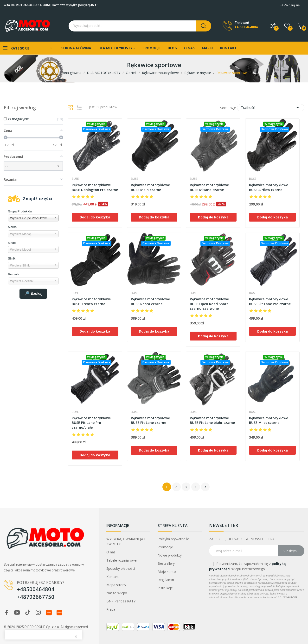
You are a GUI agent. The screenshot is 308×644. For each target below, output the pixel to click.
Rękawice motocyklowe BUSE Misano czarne (209, 187)
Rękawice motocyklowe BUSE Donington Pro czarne (95, 187)
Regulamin (166, 580)
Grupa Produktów (20, 211)
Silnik (12, 258)
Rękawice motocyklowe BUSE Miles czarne (269, 420)
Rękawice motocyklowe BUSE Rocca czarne (150, 301)
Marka (12, 227)
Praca (111, 609)
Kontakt (112, 577)
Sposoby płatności (121, 568)
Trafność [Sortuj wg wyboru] (271, 108)
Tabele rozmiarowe (122, 560)
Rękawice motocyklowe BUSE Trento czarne (91, 301)
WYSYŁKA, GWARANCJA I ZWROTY (126, 541)
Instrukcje (165, 588)
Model (12, 243)
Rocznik (13, 274)
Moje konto (167, 572)
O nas (111, 552)
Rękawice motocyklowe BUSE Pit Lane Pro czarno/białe (91, 423)
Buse (75, 179)
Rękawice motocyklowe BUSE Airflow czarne (269, 187)
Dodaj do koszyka (95, 217)
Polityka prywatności (174, 539)
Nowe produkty (170, 555)
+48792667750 (36, 597)
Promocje (165, 547)
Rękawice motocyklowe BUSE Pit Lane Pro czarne (270, 301)
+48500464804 (246, 27)
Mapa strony (116, 585)
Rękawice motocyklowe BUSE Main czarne (150, 187)
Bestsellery (166, 563)
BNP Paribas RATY (121, 601)
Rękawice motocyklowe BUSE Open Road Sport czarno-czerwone (209, 304)
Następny (205, 487)
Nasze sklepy (117, 593)
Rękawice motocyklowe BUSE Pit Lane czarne (150, 420)
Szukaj (33, 294)
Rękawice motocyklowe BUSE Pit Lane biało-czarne (212, 420)
